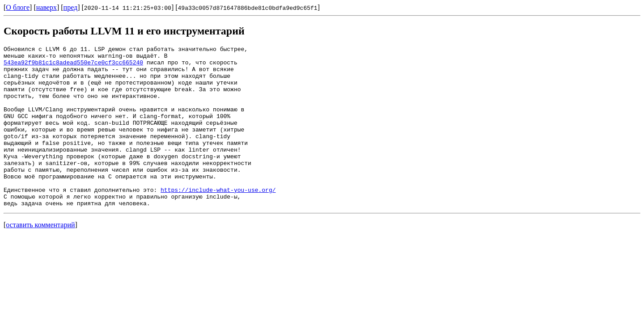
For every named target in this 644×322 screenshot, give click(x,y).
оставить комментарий (40, 257)
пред (71, 7)
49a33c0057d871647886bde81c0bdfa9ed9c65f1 (248, 8)
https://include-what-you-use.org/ (218, 219)
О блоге (18, 7)
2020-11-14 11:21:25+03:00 (128, 8)
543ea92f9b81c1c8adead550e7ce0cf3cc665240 (73, 66)
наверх (47, 7)
